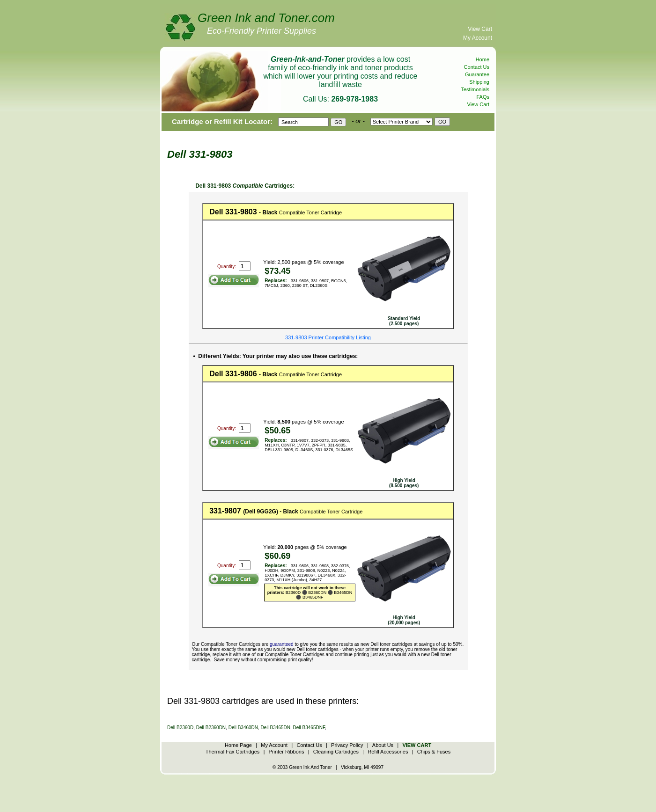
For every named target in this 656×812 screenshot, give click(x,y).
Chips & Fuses (434, 752)
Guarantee (477, 74)
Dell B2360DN (211, 728)
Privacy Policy (347, 745)
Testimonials (475, 89)
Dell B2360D (180, 728)
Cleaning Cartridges (336, 752)
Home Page (238, 745)
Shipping (479, 82)
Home (483, 59)
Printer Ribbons (287, 752)
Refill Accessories (388, 752)
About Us (383, 745)
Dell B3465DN (276, 728)
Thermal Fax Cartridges (233, 752)
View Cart (480, 29)
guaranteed (282, 644)
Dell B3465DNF (309, 728)
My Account (478, 38)
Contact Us (477, 67)
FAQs (483, 97)
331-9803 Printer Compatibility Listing (328, 337)
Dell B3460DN (243, 728)
